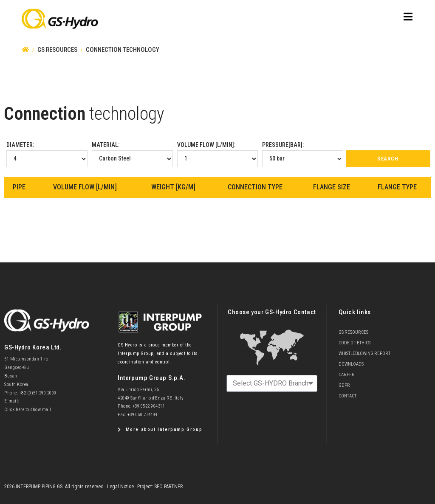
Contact (347, 396)
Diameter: (47, 154)
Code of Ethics (354, 343)
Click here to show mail (28, 410)
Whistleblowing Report (364, 353)
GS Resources (353, 332)
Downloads (351, 364)
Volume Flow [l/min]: (218, 154)
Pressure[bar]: (303, 154)
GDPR (344, 385)
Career (347, 375)
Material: (132, 154)
